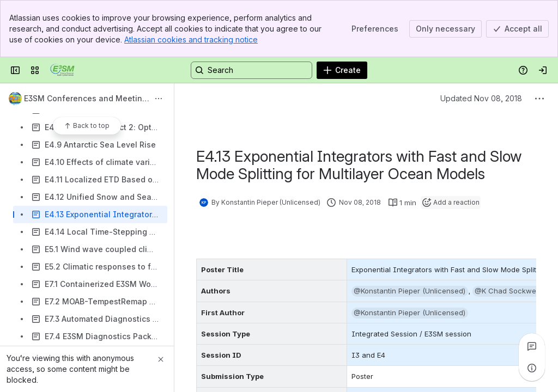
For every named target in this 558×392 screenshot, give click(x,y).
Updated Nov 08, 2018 (481, 98)
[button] (410, 291)
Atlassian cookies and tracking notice (191, 39)
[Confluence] (62, 70)
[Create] (342, 70)
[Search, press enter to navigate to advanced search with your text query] (251, 70)
